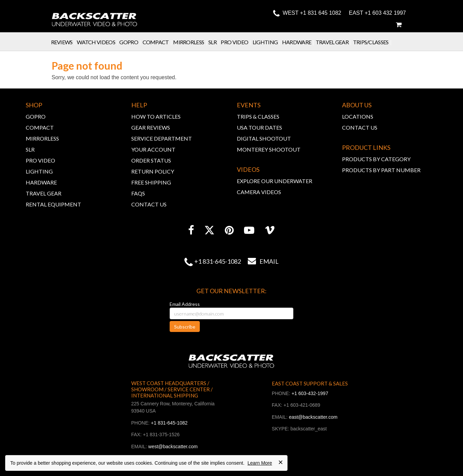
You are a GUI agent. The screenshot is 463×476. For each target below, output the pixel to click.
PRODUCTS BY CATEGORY (376, 159)
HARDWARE (41, 182)
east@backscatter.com (313, 417)
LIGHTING (39, 171)
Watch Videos (98, 42)
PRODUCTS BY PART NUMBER (381, 170)
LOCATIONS (358, 116)
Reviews (64, 42)
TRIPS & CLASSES (258, 116)
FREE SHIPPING (151, 182)
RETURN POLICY (153, 171)
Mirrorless (191, 42)
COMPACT (40, 127)
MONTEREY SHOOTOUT (269, 149)
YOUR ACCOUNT (153, 149)
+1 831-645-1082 (218, 261)
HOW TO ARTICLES (156, 116)
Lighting (267, 42)
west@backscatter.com (173, 447)
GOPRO (36, 116)
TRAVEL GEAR (44, 193)
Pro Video (236, 42)
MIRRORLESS (42, 138)
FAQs (138, 193)
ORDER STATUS (151, 160)
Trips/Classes (373, 42)
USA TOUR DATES (259, 127)
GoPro (131, 42)
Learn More (260, 463)
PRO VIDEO (40, 160)
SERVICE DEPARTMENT (162, 138)
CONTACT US (149, 204)
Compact (158, 42)
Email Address (185, 304)
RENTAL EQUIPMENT (53, 204)
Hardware (299, 42)
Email (260, 261)
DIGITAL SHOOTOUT (264, 138)
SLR (215, 42)
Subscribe (185, 327)
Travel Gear (334, 42)
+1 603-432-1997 (310, 393)
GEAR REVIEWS (151, 127)
